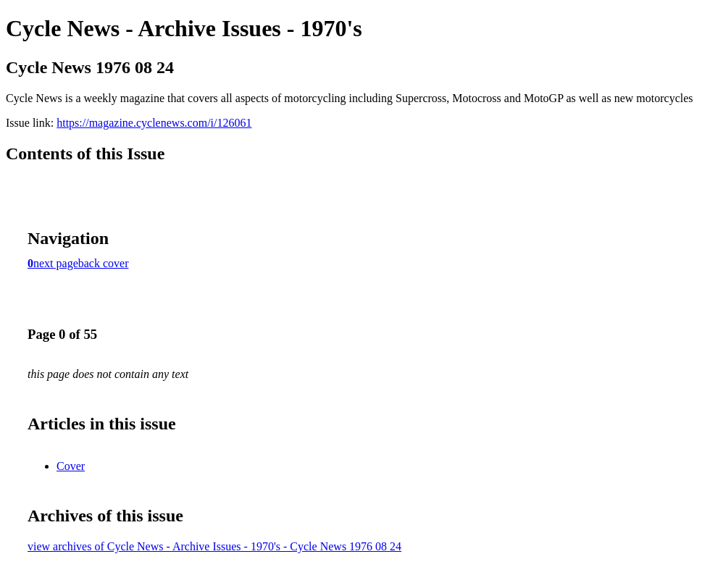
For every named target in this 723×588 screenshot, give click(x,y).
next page (56, 263)
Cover (71, 466)
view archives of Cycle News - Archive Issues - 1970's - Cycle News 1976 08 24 (214, 546)
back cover (104, 263)
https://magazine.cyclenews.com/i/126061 (154, 123)
